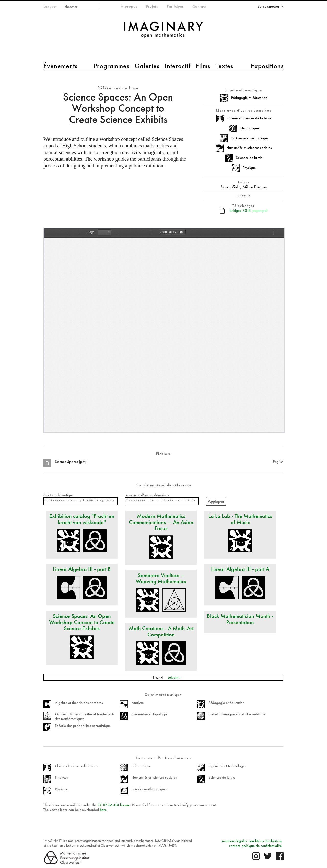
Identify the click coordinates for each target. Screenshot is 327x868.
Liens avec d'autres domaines (147, 495)
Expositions (267, 66)
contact (234, 846)
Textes (224, 66)
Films (203, 66)
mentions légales (234, 841)
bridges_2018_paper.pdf (249, 210)
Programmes (112, 66)
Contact (199, 6)
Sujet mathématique (59, 495)
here (103, 810)
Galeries (147, 66)
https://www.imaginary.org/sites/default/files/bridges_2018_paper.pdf (164, 330)
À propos (129, 6)
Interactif (178, 66)
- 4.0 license (114, 805)
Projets (152, 6)
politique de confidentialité (262, 846)
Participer (175, 6)
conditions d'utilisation (265, 841)
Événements (60, 66)
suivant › (174, 677)
